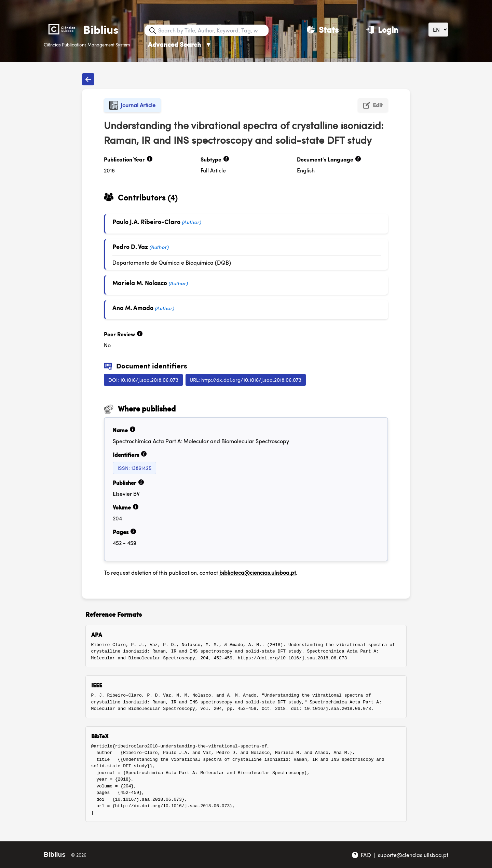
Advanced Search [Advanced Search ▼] (180, 44)
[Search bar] (213, 30)
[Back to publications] (88, 79)
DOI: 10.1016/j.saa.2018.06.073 (143, 380)
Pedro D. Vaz (130, 246)
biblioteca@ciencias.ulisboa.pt (258, 572)
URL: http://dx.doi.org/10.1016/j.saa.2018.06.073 (245, 380)
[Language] (438, 30)
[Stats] (323, 29)
